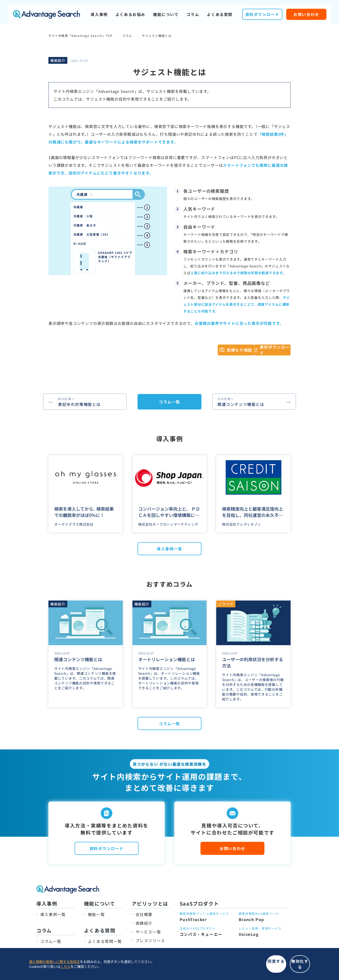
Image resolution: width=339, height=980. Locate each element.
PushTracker (193, 919)
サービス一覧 (148, 932)
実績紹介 (144, 923)
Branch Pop (251, 919)
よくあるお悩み (130, 14)
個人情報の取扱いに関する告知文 (54, 964)
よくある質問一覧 (105, 941)
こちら (65, 969)
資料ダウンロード (262, 14)
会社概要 (144, 914)
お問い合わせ (306, 14)
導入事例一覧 (169, 549)
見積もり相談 (229, 352)
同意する (218, 967)
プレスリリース (150, 940)
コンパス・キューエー (201, 934)
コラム (193, 14)
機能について (166, 14)
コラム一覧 (169, 402)
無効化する (281, 967)
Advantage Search (46, 14)
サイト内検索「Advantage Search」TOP (81, 36)
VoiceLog (249, 934)
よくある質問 (220, 14)
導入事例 (99, 14)
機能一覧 (96, 914)
